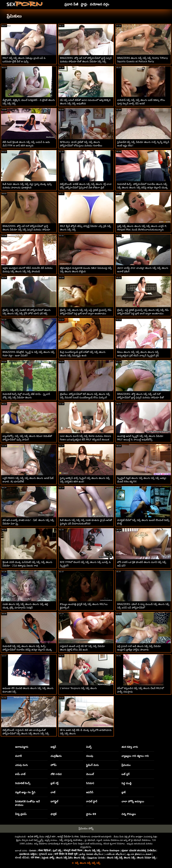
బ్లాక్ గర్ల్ (54, 783)
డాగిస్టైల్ (54, 801)
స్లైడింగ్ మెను (93, 765)
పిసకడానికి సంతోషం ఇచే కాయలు (27, 803)
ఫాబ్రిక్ (53, 814)
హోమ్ (53, 765)
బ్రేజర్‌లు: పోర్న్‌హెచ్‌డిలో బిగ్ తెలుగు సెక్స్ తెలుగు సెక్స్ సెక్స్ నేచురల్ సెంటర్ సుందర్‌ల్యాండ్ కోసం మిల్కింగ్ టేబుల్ (85, 397)
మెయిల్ (90, 774)
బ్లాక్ (124, 792)
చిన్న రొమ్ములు (129, 814)
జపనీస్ (90, 792)
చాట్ (53, 792)
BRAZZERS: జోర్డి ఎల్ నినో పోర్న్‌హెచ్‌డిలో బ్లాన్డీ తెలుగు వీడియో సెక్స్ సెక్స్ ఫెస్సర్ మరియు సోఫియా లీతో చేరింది (26, 230)
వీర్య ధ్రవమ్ (21, 814)
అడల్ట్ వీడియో (64, 836)
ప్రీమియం (126, 765)
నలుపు (90, 756)
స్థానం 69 (91, 814)
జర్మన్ (53, 747)
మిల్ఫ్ (89, 747)
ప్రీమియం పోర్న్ (86, 828)
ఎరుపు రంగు (22, 765)
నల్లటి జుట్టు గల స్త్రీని (25, 792)
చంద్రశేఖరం (56, 756)
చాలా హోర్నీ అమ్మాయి (133, 801)
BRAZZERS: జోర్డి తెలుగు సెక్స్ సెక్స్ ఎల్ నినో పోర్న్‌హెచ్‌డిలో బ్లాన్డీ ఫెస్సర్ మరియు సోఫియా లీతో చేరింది (140, 397)
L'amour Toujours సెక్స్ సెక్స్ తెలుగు (78, 688)
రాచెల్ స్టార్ (92, 801)
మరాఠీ (18, 756)
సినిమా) (90, 783)
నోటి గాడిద (56, 774)
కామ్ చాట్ (20, 774)
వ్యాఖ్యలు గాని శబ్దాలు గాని (135, 756)
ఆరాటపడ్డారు (22, 747)
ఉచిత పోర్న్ (33, 836)
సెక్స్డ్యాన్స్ (38, 840)
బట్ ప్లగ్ (126, 774)
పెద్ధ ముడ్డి (126, 783)
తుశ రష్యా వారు (130, 747)
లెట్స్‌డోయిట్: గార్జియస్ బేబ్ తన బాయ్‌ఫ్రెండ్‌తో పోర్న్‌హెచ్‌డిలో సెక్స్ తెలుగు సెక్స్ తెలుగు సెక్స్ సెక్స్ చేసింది (26, 734)
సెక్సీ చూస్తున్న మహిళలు (71, 840)
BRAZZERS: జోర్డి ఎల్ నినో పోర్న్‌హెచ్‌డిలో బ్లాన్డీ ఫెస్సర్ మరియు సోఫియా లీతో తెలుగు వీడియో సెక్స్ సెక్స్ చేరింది (86, 61)
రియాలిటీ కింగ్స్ (23, 783)
